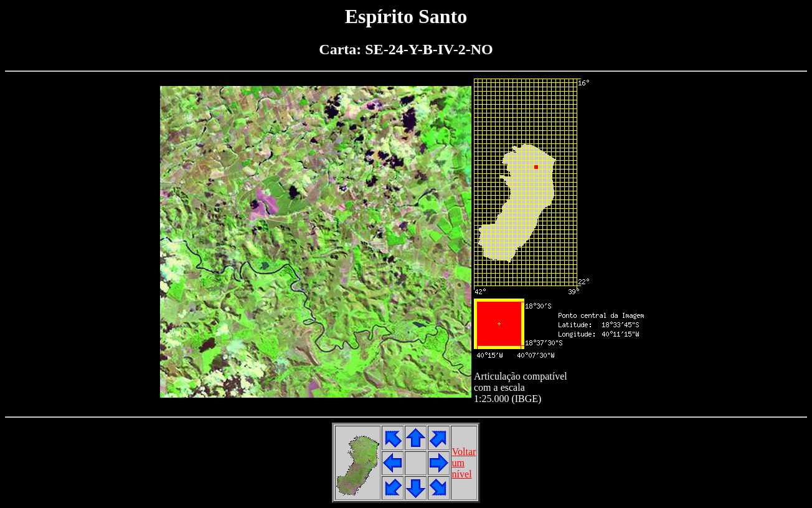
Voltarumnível (464, 463)
